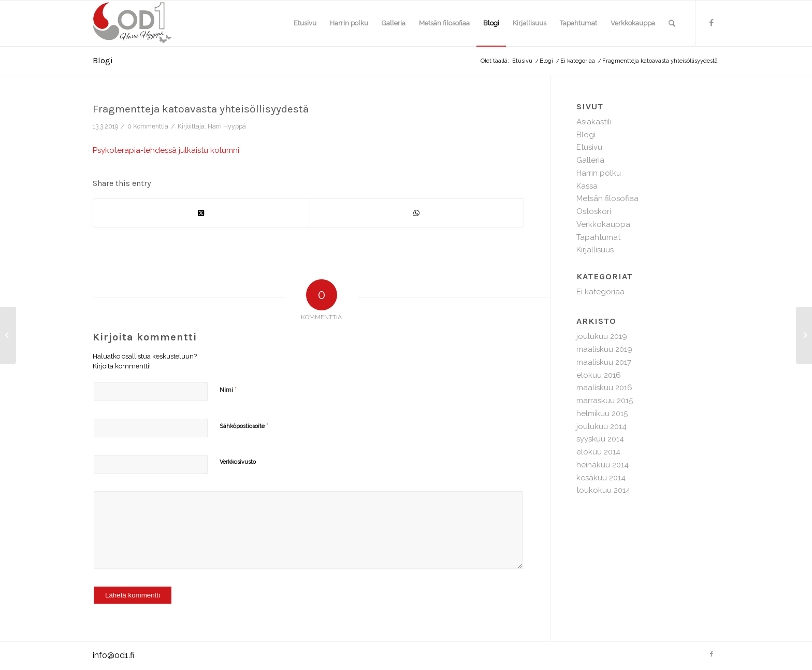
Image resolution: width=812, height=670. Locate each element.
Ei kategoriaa (600, 292)
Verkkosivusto (238, 462)
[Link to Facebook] (712, 23)
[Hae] (672, 23)
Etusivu (589, 147)
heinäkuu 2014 (603, 465)
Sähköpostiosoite (244, 426)
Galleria (590, 160)
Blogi (103, 60)
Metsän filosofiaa (607, 198)
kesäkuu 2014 (601, 478)
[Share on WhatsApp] (417, 213)
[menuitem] (305, 23)
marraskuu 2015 (605, 401)
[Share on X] (201, 213)
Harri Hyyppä (227, 126)
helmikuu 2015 (602, 414)
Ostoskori (594, 211)
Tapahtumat (598, 237)
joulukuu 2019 (602, 336)
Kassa (587, 186)
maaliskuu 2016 (604, 388)
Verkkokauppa (603, 224)
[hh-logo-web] (142, 23)
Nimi (228, 389)
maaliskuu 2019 (604, 349)
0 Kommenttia (148, 126)
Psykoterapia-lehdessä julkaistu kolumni (166, 150)
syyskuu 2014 (600, 439)
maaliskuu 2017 (604, 362)
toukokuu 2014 (603, 490)
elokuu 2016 (599, 375)
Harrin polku (599, 173)
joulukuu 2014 (601, 426)
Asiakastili (594, 122)
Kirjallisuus (595, 250)
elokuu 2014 (598, 452)
